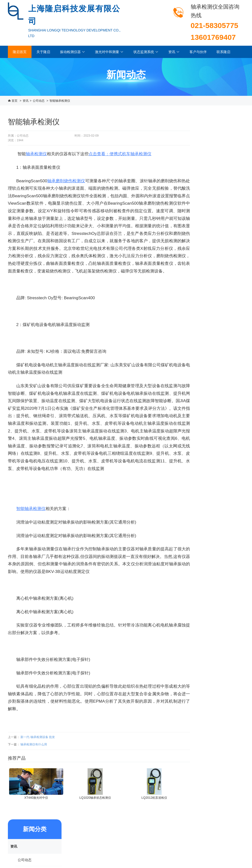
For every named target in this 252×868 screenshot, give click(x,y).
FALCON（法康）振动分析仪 (217, 223)
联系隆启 (223, 52)
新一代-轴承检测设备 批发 (38, 747)
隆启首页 (20, 52)
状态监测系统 (146, 52)
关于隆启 (43, 52)
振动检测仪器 (73, 52)
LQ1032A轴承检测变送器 (217, 287)
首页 (15, 101)
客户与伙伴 (198, 52)
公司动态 (39, 101)
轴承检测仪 (36, 149)
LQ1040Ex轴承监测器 (217, 319)
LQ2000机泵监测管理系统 (217, 351)
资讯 (174, 52)
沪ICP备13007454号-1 (229, 836)
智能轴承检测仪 (60, 101)
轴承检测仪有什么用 (34, 754)
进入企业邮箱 (235, 847)
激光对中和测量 (109, 52)
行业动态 (207, 166)
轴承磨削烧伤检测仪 (66, 176)
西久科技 (238, 841)
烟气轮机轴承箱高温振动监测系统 (217, 255)
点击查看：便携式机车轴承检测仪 (120, 149)
